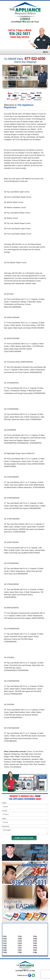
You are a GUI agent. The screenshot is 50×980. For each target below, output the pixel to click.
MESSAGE (6, 826)
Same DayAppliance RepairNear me (37, 851)
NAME (4, 803)
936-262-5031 (20, 33)
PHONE (5, 811)
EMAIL (4, 819)
